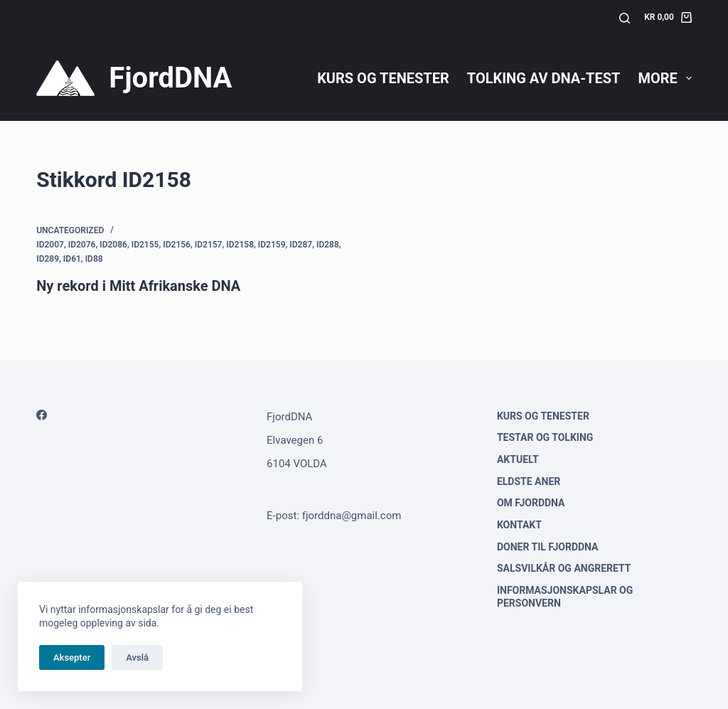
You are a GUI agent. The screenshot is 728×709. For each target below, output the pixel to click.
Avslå (137, 657)
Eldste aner (529, 481)
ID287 (301, 245)
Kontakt (519, 525)
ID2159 (272, 245)
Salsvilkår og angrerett (564, 568)
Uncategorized (70, 230)
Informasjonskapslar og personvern (565, 597)
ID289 (48, 259)
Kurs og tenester (383, 78)
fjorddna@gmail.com (352, 516)
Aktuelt (518, 459)
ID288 (328, 245)
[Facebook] (42, 415)
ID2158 (240, 245)
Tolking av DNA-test (544, 78)
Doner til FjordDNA (548, 547)
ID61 (72, 259)
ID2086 (113, 245)
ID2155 (145, 245)
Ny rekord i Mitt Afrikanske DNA (138, 286)
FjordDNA (170, 78)
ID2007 (50, 245)
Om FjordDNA (531, 503)
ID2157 (209, 245)
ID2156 (177, 245)
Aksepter (72, 657)
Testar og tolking (545, 437)
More (664, 78)
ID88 (94, 259)
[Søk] (625, 18)
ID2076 (82, 245)
